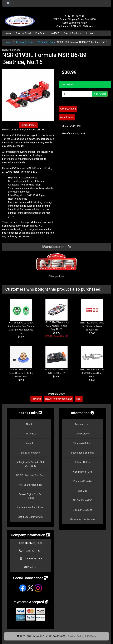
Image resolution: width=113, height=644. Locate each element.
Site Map (83, 491)
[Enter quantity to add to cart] (77, 94)
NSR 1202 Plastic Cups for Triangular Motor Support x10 (92, 326)
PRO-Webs (91, 636)
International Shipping (82, 453)
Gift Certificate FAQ (83, 500)
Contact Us (92, 33)
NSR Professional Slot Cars (31, 475)
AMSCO (55, 33)
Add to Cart (100, 94)
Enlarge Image (28, 125)
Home (8, 33)
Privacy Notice (83, 462)
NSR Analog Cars (46, 42)
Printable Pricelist (82, 481)
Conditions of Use (83, 472)
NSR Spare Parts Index (30, 485)
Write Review (67, 117)
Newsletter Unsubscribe (83, 519)
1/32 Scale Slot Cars (24, 42)
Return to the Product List (59, 399)
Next (79, 399)
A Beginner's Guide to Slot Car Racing (31, 464)
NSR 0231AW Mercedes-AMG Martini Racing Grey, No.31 (56, 326)
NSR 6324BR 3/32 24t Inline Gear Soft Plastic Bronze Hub (21, 373)
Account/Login (82, 424)
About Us (30, 424)
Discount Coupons (83, 510)
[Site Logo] (20, 19)
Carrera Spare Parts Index (30, 507)
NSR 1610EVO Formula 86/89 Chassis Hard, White (92, 373)
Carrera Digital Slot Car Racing (30, 496)
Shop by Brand (23, 33)
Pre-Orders (41, 33)
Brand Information (31, 453)
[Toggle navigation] (8, 3)
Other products (56, 276)
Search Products (73, 33)
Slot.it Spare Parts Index (31, 517)
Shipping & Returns (83, 443)
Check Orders (83, 434)
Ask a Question (68, 109)
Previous (36, 399)
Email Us (30, 567)
